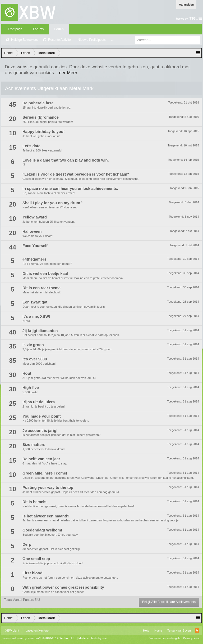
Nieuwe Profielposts (92, 40)
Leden (59, 29)
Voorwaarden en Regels (165, 638)
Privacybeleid (192, 638)
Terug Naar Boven (179, 630)
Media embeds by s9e (93, 638)
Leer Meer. (68, 73)
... (112, 40)
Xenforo (43, 630)
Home (158, 630)
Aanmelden (186, 5)
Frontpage (15, 29)
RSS (197, 630)
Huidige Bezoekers (24, 40)
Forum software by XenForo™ (39, 638)
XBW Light (12, 630)
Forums (38, 29)
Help (146, 630)
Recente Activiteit (60, 40)
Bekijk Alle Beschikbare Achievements (169, 602)
